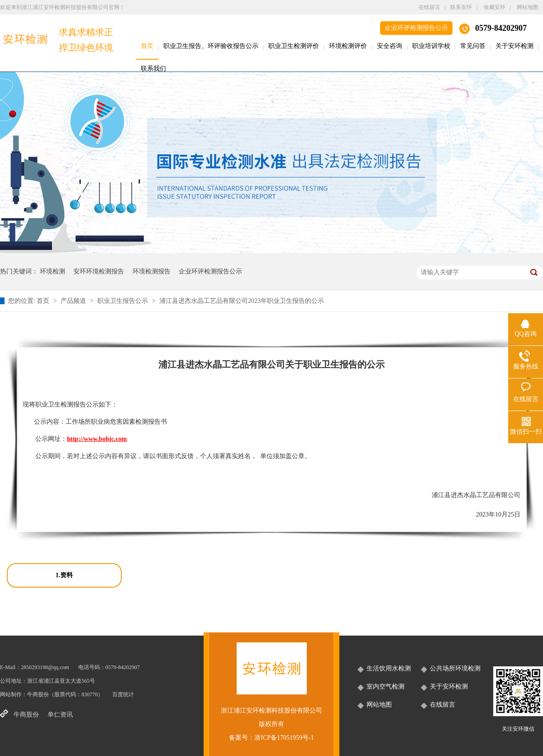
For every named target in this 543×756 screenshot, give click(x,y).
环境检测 (52, 271)
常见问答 (473, 46)
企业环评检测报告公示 (416, 28)
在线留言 (429, 7)
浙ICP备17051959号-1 (284, 738)
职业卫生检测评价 (294, 46)
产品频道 (74, 301)
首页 (147, 46)
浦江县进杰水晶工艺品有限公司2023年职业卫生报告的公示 (242, 301)
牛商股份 (38, 694)
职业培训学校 (431, 46)
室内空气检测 (386, 687)
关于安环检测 (514, 46)
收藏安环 (495, 7)
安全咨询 (390, 46)
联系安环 (461, 7)
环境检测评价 (348, 46)
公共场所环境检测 (455, 668)
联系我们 (153, 69)
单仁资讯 (60, 715)
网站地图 (528, 7)
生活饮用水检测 (389, 668)
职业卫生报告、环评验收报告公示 (211, 46)
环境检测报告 (152, 271)
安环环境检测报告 (99, 271)
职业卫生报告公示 (124, 301)
